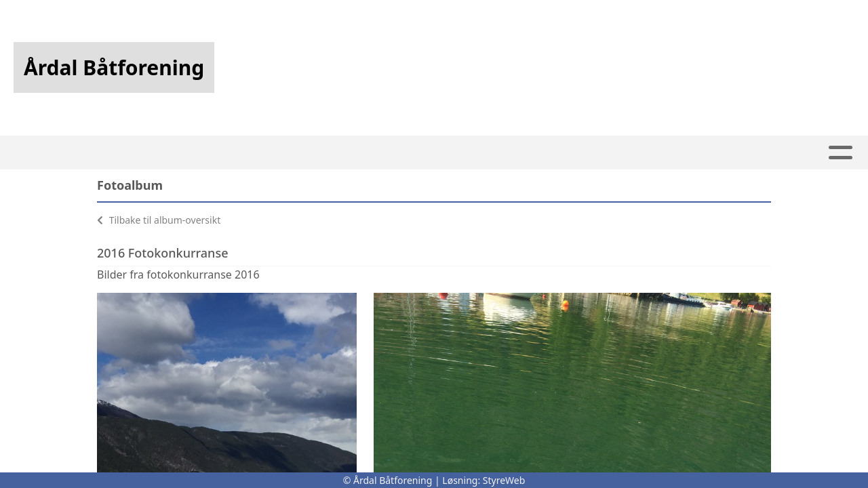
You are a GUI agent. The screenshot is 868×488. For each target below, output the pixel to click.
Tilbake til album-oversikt (159, 220)
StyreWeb (504, 480)
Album (286, 153)
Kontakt (685, 153)
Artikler (222, 153)
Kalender (352, 153)
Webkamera (523, 153)
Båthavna (435, 153)
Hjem (164, 153)
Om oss (604, 153)
